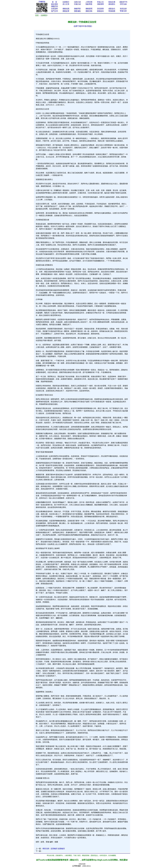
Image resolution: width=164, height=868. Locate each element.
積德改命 (100, 11)
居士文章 (66, 4)
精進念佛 (112, 2)
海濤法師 (123, 9)
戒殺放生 (112, 9)
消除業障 (100, 4)
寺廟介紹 (77, 4)
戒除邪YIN (123, 2)
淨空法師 (123, 4)
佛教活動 (89, 11)
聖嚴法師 (123, 11)
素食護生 (112, 4)
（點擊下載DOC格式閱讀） (83, 26)
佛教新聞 (89, 9)
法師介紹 (77, 2)
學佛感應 (112, 11)
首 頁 (54, 2)
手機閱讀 (42, 2)
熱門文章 (54, 11)
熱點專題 (89, 4)
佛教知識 (66, 9)
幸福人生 (100, 2)
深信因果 (100, 9)
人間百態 (89, 2)
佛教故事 (66, 11)
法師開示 (66, 2)
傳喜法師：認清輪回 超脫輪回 (54, 849)
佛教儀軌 (77, 11)
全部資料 (54, 9)
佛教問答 (77, 9)
